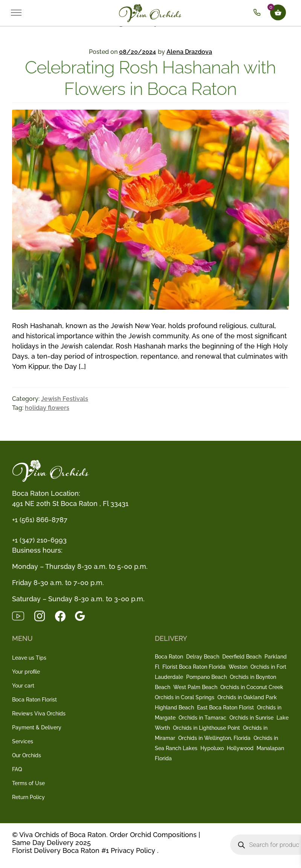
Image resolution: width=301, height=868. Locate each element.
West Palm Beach (195, 687)
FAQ (17, 769)
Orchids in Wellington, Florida (214, 738)
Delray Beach (203, 657)
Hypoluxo (212, 748)
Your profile (26, 672)
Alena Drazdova (189, 52)
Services (23, 741)
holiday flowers (47, 408)
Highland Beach (174, 708)
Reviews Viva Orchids (39, 714)
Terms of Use (28, 783)
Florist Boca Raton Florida (194, 667)
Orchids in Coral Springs (185, 697)
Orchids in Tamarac (202, 718)
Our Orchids (27, 755)
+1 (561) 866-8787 (40, 520)
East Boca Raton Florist (225, 708)
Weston (238, 667)
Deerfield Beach (242, 657)
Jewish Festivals (65, 399)
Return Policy (28, 797)
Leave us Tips (29, 658)
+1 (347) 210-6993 (39, 540)
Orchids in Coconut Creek (252, 687)
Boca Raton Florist (34, 700)
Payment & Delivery (37, 727)
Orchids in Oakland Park (247, 697)
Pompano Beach (206, 677)
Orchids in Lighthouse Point (206, 728)
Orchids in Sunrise (251, 718)
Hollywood (240, 748)
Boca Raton (169, 657)
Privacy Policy (133, 850)
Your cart (23, 686)
